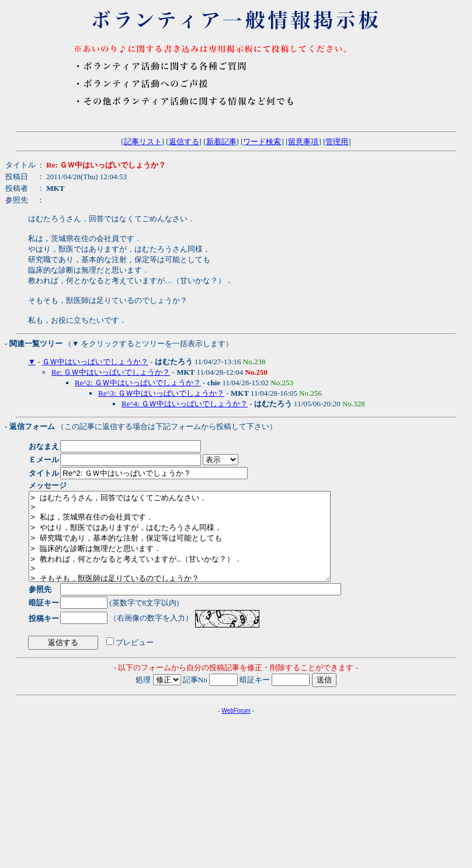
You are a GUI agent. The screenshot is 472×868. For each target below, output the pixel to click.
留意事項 (303, 142)
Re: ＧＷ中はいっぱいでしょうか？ (111, 372)
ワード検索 (262, 142)
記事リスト (143, 142)
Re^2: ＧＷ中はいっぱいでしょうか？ (138, 383)
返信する (184, 142)
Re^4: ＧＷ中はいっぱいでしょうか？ (185, 404)
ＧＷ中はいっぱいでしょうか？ (95, 362)
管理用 (337, 142)
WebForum (236, 728)
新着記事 (221, 142)
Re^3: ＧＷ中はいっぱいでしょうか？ (161, 393)
